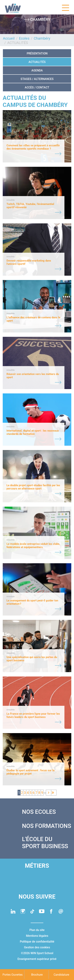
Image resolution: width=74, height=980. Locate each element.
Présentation (37, 53)
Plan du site (37, 930)
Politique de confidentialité (37, 942)
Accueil (9, 38)
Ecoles (24, 38)
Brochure (37, 975)
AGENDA (37, 70)
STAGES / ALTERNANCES (37, 79)
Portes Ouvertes (13, 975)
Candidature (61, 975)
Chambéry (42, 38)
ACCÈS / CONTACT (37, 87)
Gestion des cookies (37, 947)
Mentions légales (37, 936)
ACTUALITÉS (37, 62)
